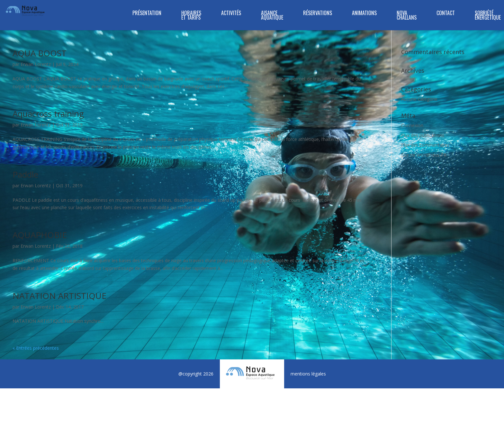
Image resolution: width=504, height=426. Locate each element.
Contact (446, 14)
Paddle (25, 174)
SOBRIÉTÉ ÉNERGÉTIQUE (488, 16)
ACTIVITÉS (231, 14)
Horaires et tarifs (191, 16)
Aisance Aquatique (272, 16)
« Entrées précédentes (36, 348)
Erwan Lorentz (36, 64)
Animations (364, 14)
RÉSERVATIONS (318, 14)
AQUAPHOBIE (40, 235)
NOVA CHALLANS (407, 16)
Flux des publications (423, 135)
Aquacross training (48, 114)
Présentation (147, 14)
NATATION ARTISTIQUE (59, 296)
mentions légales (308, 374)
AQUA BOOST (40, 53)
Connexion (412, 125)
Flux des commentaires (425, 145)
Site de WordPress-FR (424, 155)
